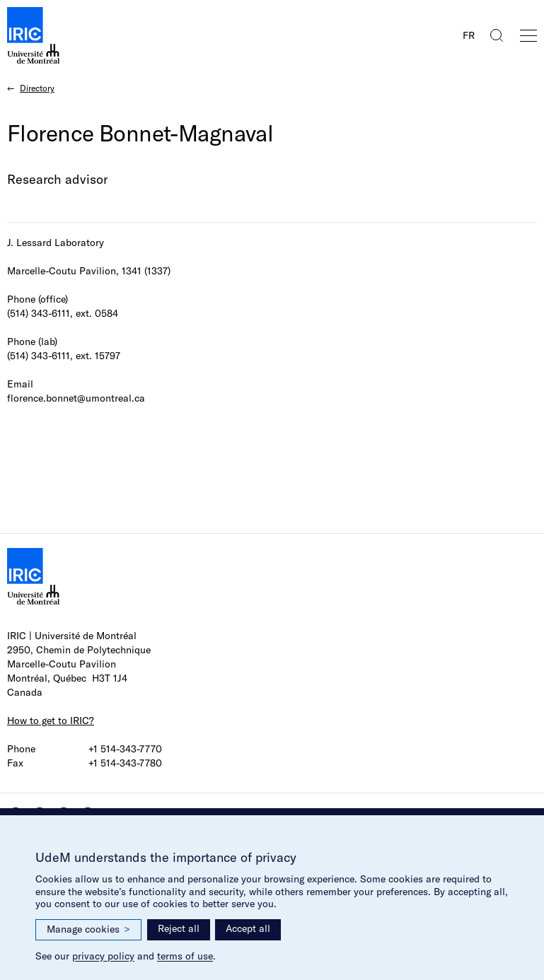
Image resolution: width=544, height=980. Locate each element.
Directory (37, 88)
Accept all (248, 928)
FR (469, 35)
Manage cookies (88, 929)
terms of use (185, 956)
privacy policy (103, 956)
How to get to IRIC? (51, 721)
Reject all (179, 928)
